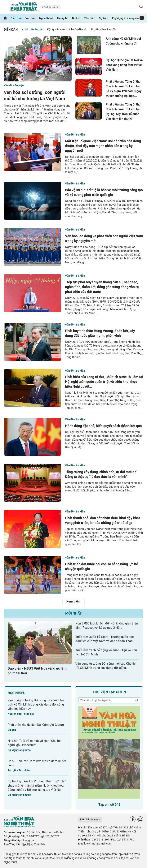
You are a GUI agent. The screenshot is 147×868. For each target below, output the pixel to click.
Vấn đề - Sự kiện (34, 29)
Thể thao (90, 18)
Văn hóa (30, 18)
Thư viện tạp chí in (109, 692)
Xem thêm (73, 601)
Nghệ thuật (46, 18)
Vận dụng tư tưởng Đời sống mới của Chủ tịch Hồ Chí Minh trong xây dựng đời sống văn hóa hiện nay (36, 704)
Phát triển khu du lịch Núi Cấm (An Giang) (36, 725)
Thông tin (62, 18)
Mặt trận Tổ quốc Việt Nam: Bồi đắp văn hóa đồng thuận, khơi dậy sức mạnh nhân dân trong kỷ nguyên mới (103, 146)
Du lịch (76, 18)
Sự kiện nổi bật (51, 7)
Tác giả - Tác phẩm (19, 770)
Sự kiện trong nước (19, 750)
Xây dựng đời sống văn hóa (128, 18)
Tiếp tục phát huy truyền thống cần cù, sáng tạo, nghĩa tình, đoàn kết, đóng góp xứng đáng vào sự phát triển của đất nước (102, 287)
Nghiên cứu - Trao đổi (104, 29)
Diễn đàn (16, 18)
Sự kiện (104, 18)
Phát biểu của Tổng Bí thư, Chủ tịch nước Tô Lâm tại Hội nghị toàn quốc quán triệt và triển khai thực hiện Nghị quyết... (104, 382)
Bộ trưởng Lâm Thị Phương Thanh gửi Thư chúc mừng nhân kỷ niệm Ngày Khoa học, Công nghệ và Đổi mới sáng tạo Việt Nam (37, 786)
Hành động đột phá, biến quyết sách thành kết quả (103, 426)
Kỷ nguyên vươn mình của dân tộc (67, 29)
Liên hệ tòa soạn (90, 819)
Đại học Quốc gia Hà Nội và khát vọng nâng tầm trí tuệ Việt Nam (124, 65)
